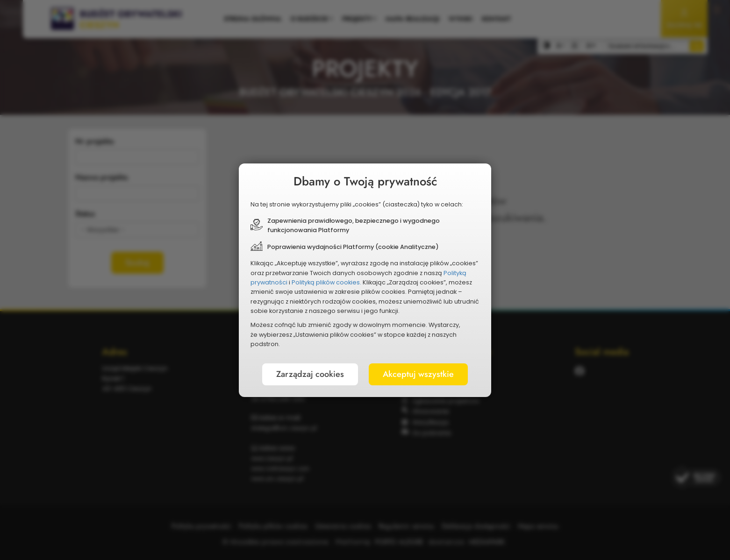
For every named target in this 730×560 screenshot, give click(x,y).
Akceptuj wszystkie (418, 374)
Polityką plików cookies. (326, 282)
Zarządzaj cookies (310, 374)
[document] (365, 280)
